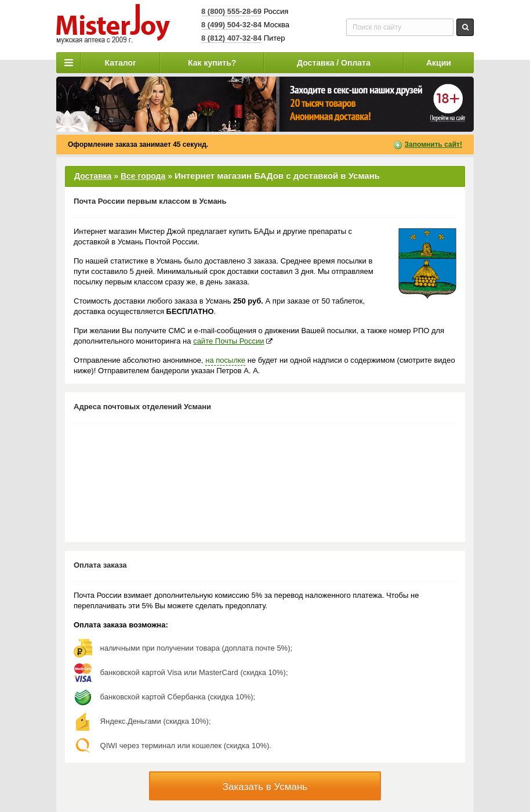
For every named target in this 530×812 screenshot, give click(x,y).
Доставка (93, 176)
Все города (143, 176)
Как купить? (212, 63)
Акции (439, 63)
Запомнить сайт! (433, 145)
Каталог (121, 63)
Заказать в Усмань (265, 787)
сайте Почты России (228, 341)
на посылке (225, 360)
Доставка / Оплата (334, 63)
